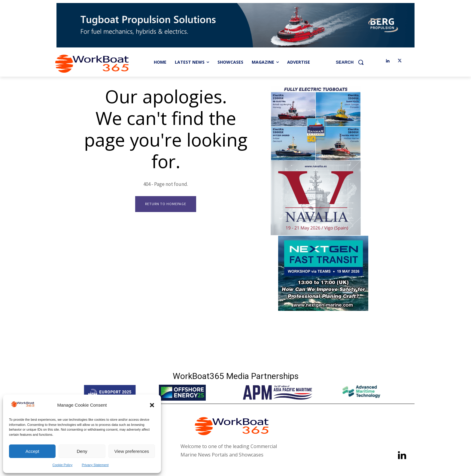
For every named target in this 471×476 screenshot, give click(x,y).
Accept (32, 451)
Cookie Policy (63, 465)
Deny (82, 451)
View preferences (132, 451)
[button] (152, 405)
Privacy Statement (95, 465)
